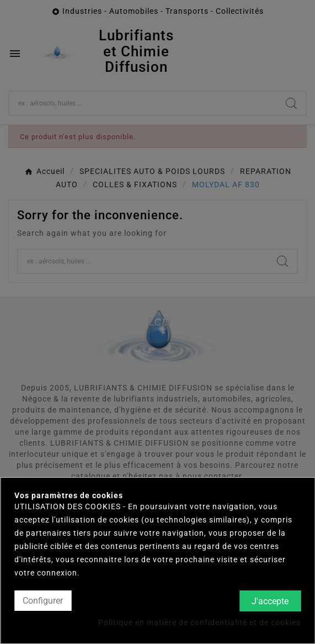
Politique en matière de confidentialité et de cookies (199, 622)
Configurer (43, 601)
